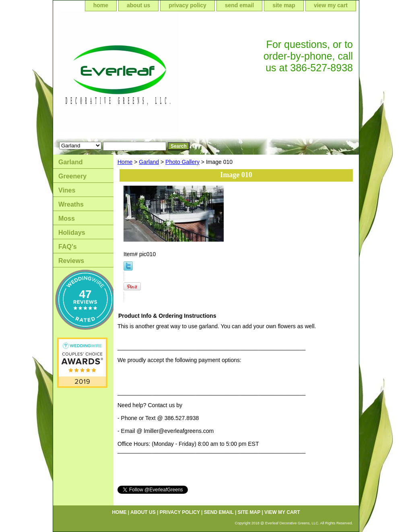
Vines (67, 190)
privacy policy (187, 5)
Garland (149, 162)
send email (239, 5)
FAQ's (68, 247)
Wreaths (71, 204)
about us (138, 5)
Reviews (71, 261)
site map (284, 5)
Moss (67, 218)
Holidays (72, 233)
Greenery (72, 176)
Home (125, 162)
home (101, 5)
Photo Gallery (182, 162)
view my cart (331, 5)
